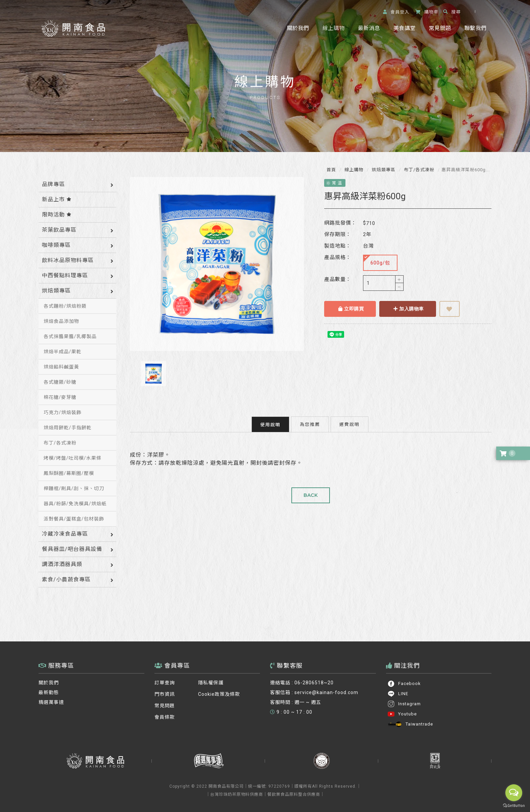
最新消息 (369, 28)
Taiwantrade (410, 724)
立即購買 (348, 309)
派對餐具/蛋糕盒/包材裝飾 (74, 519)
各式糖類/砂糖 (60, 382)
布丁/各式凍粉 (418, 170)
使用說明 (270, 421)
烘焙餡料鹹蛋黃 (61, 367)
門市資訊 (165, 694)
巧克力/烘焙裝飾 (63, 412)
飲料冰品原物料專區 (68, 260)
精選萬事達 (51, 702)
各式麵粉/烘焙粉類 (65, 306)
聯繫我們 (475, 28)
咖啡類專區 (56, 245)
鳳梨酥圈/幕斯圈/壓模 (69, 473)
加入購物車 (405, 309)
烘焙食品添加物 (61, 321)
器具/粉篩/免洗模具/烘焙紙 (75, 504)
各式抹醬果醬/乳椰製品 (70, 336)
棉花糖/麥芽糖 (60, 397)
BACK (311, 492)
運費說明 (350, 421)
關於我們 (298, 28)
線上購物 (333, 28)
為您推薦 (310, 421)
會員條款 (165, 717)
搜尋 (452, 12)
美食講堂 (404, 28)
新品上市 (57, 199)
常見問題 (440, 28)
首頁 (331, 170)
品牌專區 (53, 184)
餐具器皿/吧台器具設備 (72, 549)
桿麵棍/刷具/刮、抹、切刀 (74, 488)
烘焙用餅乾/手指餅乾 (68, 428)
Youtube (402, 714)
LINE (398, 694)
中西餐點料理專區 (65, 275)
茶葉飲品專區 (59, 230)
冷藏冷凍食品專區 (65, 534)
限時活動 (57, 215)
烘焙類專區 (383, 170)
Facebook (404, 684)
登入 (396, 12)
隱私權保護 (211, 683)
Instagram (404, 704)
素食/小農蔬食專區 (66, 579)
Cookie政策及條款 (219, 694)
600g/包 (374, 260)
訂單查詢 (165, 683)
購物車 (427, 12)
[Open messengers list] (514, 793)
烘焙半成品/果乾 (63, 352)
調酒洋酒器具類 (62, 564)
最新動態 (49, 692)
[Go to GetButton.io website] (514, 805)
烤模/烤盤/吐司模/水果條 (73, 458)
